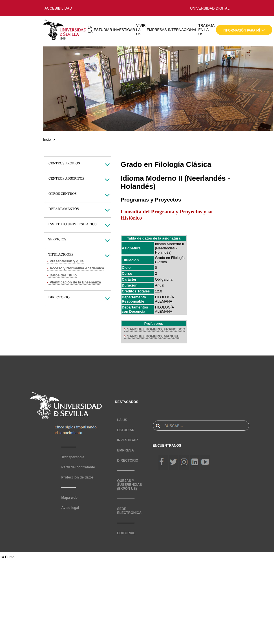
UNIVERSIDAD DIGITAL (210, 8)
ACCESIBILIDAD (58, 8)
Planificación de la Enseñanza (75, 282)
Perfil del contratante (78, 467)
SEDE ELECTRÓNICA (129, 511)
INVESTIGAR (124, 30)
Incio (47, 139)
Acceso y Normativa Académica (77, 268)
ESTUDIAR (103, 30)
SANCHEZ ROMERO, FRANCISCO (156, 329)
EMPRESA (125, 450)
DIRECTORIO (128, 460)
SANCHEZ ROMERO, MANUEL (153, 336)
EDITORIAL (126, 533)
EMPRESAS (157, 30)
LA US (90, 30)
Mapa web (69, 498)
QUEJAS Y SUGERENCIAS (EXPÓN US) (129, 485)
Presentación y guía (67, 261)
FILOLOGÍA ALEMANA (164, 299)
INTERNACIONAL (183, 30)
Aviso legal (70, 508)
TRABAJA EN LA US (206, 30)
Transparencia (73, 457)
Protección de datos (77, 477)
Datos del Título (63, 275)
